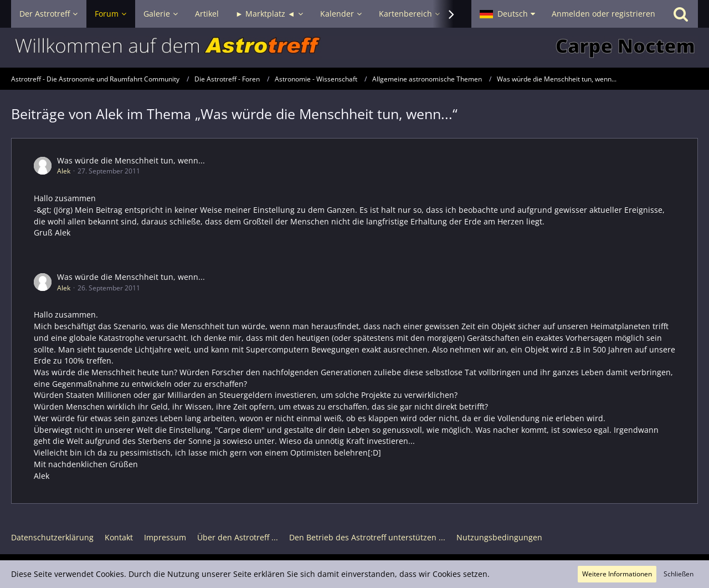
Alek (64, 171)
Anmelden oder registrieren (603, 14)
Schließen (679, 574)
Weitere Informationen (617, 574)
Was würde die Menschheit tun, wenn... (131, 160)
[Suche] (681, 14)
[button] (507, 14)
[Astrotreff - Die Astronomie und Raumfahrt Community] (354, 48)
